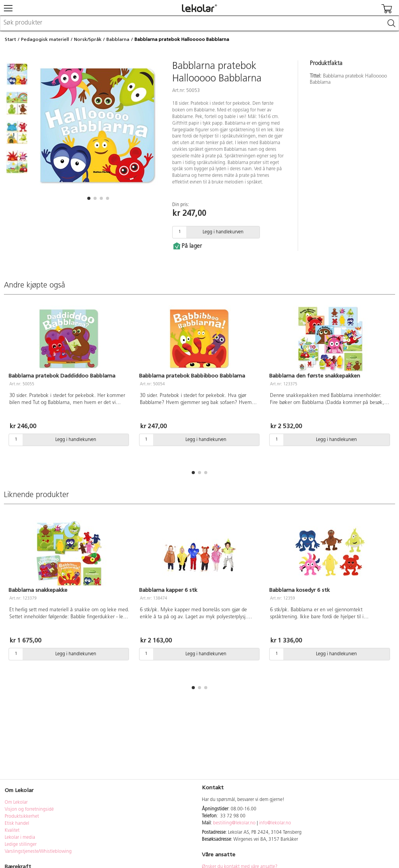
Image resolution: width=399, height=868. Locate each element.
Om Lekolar (16, 803)
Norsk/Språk (88, 39)
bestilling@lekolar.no (234, 823)
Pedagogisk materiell (45, 39)
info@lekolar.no (275, 823)
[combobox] (199, 23)
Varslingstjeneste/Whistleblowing (38, 852)
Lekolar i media (20, 838)
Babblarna (118, 39)
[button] (89, 198)
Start (10, 39)
